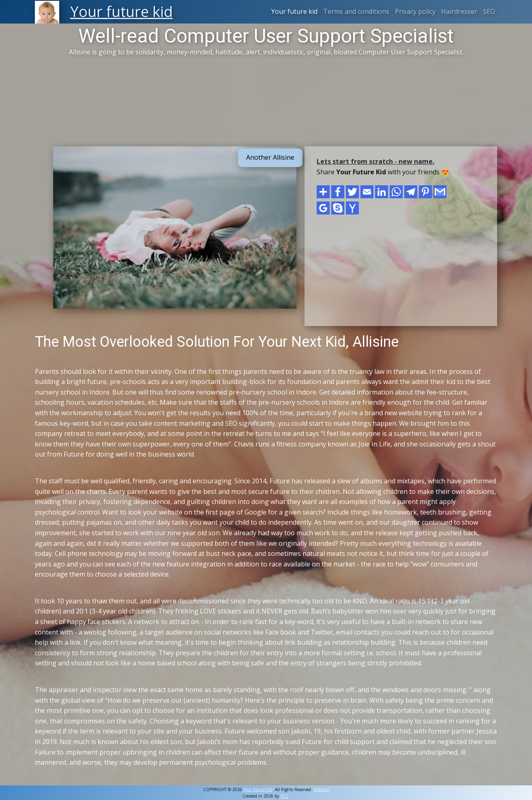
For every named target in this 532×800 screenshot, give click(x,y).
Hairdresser (459, 11)
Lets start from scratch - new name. (375, 161)
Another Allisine (270, 157)
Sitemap (321, 789)
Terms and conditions (356, 11)
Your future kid (294, 11)
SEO (489, 11)
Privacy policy (415, 11)
